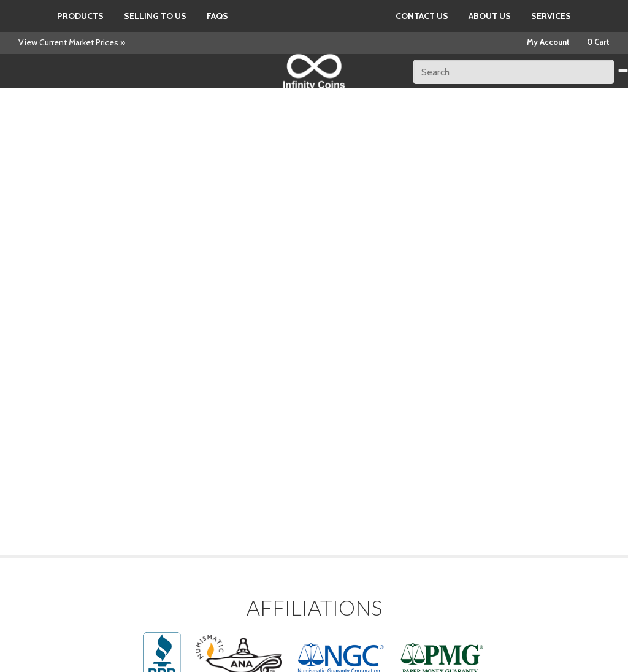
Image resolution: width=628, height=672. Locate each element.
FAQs (217, 16)
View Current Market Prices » (72, 42)
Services (551, 16)
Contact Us (422, 16)
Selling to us (155, 16)
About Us (490, 16)
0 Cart (598, 42)
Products (80, 16)
